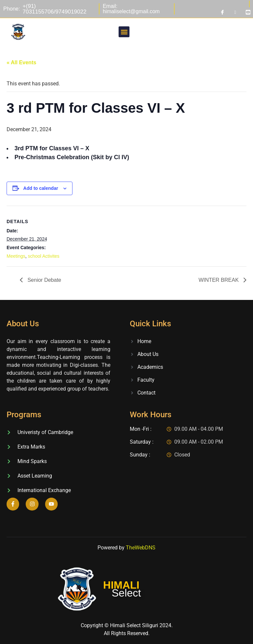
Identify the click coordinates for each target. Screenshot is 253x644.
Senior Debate (44, 280)
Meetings (16, 256)
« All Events (21, 62)
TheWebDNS (141, 548)
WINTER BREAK (219, 280)
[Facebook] (222, 12)
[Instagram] (235, 12)
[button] (124, 32)
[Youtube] (248, 12)
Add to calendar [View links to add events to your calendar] (41, 188)
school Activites (44, 256)
